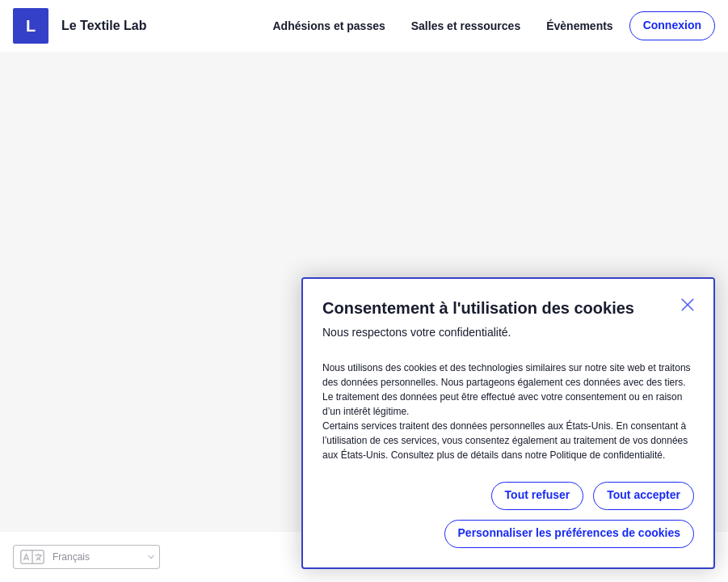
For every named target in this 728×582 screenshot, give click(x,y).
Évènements (580, 25)
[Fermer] (688, 290)
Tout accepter (643, 495)
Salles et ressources (466, 25)
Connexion (672, 25)
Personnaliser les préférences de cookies (570, 533)
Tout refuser (535, 495)
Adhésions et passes (330, 25)
